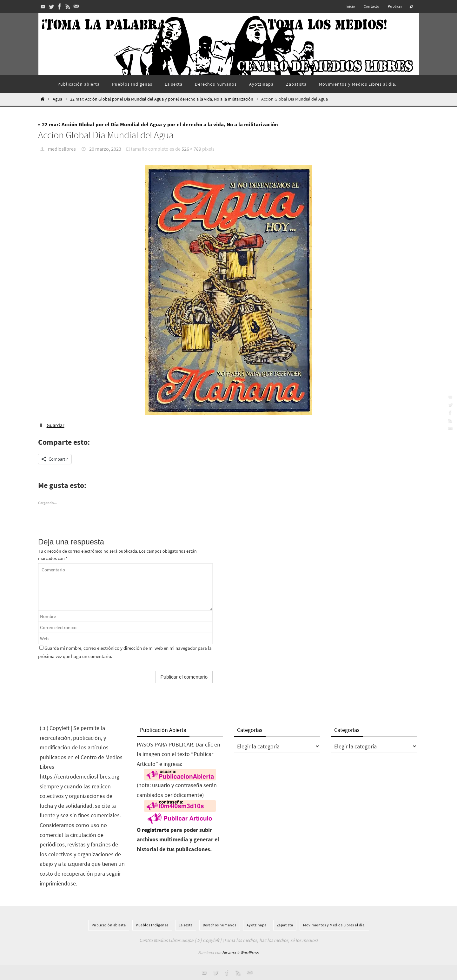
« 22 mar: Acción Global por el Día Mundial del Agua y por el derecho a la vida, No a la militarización (158, 124)
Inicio (350, 6)
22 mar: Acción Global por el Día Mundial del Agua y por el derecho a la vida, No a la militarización (162, 99)
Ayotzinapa (257, 925)
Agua (57, 99)
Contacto (372, 6)
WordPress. (250, 952)
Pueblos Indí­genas (152, 925)
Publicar (395, 6)
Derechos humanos (220, 925)
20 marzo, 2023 (105, 149)
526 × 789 (191, 149)
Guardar (56, 425)
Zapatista (285, 925)
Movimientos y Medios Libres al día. (334, 925)
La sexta (186, 925)
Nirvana (229, 952)
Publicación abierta (109, 925)
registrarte (156, 829)
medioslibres (62, 149)
